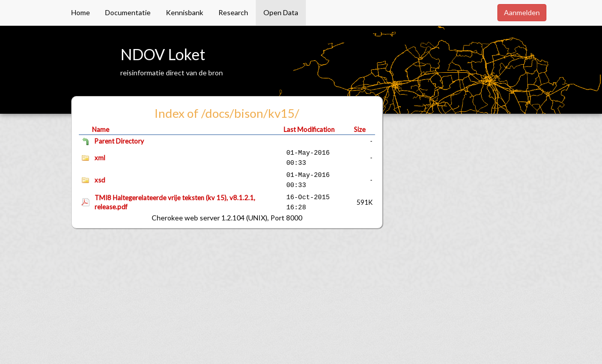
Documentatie (128, 12)
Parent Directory (119, 141)
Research (233, 12)
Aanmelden (522, 12)
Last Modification (309, 129)
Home (81, 12)
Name (101, 129)
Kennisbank (184, 12)
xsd (100, 180)
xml (100, 158)
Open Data (281, 12)
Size (360, 129)
